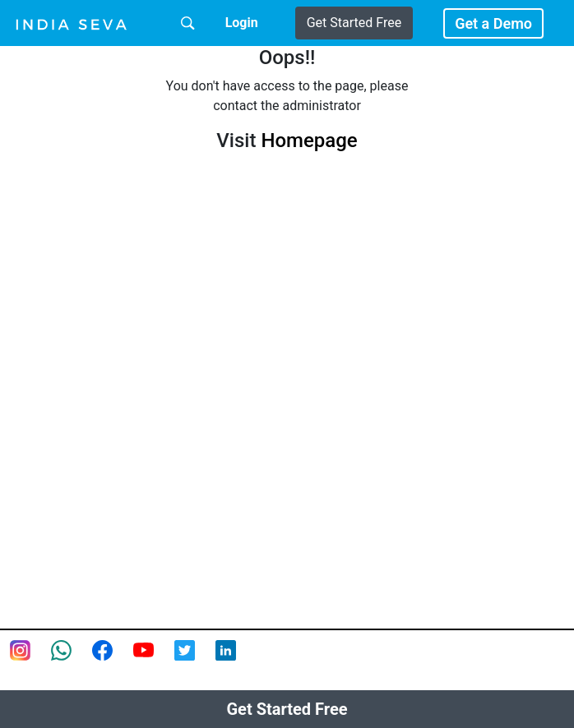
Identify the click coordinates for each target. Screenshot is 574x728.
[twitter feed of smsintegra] (195, 661)
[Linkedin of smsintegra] (236, 661)
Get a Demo (493, 23)
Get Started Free (354, 23)
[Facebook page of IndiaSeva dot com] (113, 661)
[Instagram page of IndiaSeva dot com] (30, 661)
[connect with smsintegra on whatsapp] (72, 661)
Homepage (309, 141)
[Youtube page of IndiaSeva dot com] (154, 661)
